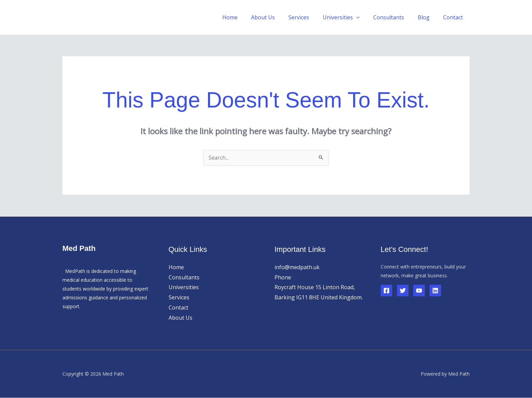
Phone (283, 278)
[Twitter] (403, 291)
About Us (278, 17)
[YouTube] (419, 291)
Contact (454, 17)
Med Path (89, 17)
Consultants (395, 17)
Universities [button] (351, 17)
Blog (428, 17)
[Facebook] (386, 291)
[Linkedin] (435, 291)
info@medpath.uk (297, 267)
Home (248, 17)
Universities (184, 287)
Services (311, 17)
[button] (366, 17)
